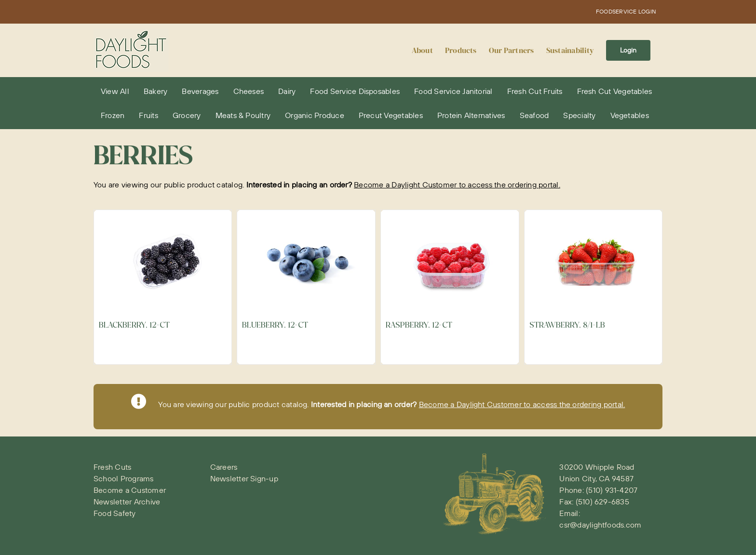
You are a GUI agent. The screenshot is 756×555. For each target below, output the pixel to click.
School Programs (124, 478)
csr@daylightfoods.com (600, 525)
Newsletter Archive (127, 502)
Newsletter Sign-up (244, 478)
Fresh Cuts (112, 467)
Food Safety (115, 513)
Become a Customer (130, 490)
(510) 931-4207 (612, 490)
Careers (224, 467)
